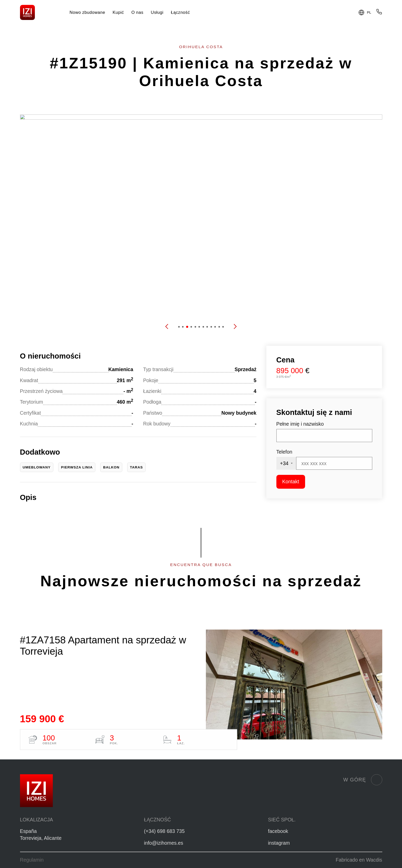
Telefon (284, 452)
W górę (363, 780)
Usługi (157, 12)
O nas (137, 12)
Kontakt (291, 482)
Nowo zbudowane (87, 12)
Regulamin (32, 860)
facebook (278, 831)
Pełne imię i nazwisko (300, 424)
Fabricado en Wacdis (359, 860)
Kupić (118, 12)
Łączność (180, 12)
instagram (279, 843)
